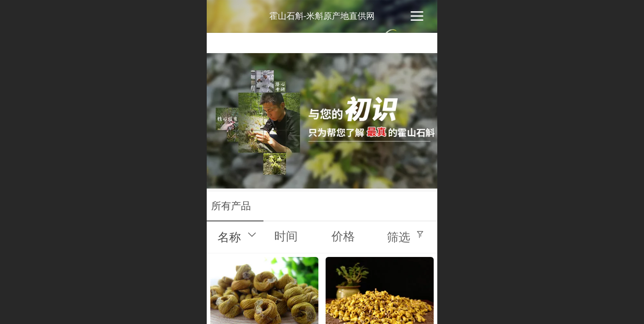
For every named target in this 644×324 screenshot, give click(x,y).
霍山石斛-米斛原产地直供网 (322, 16)
